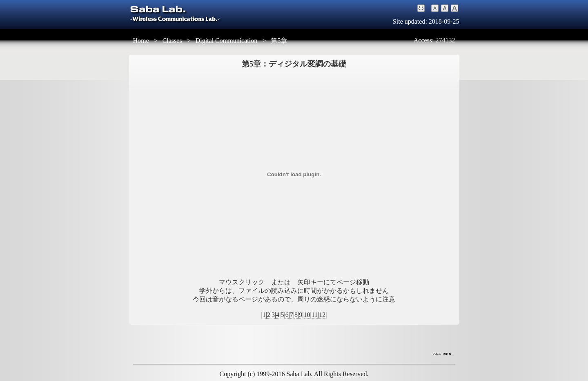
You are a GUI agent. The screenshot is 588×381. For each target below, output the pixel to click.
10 (307, 315)
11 (315, 315)
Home (141, 41)
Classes (172, 41)
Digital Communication (227, 41)
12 (322, 315)
